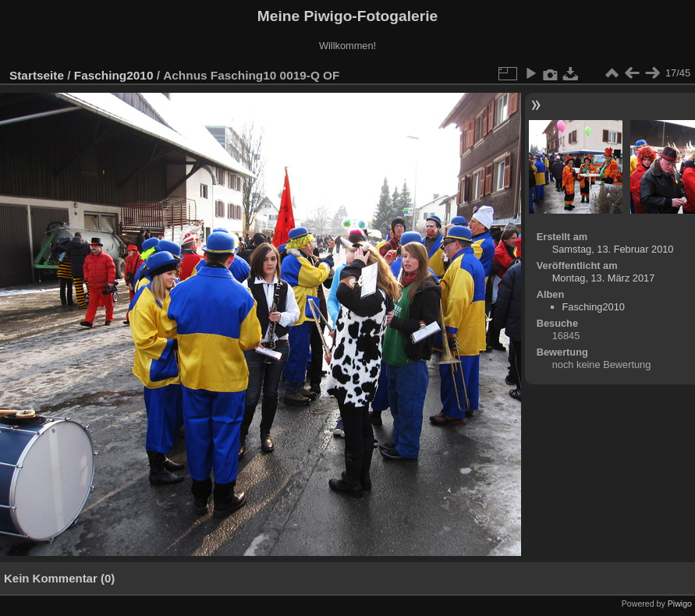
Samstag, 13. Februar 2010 (613, 249)
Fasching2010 (114, 75)
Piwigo (680, 604)
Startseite (37, 75)
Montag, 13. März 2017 (604, 278)
